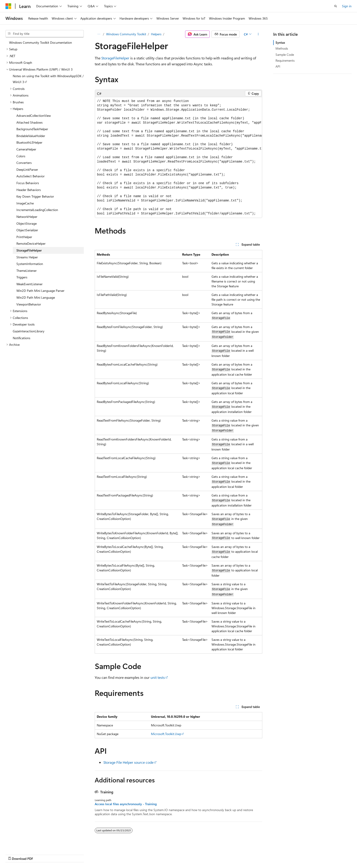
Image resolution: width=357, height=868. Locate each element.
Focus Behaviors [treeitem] (28, 183)
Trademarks (310, 854)
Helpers (156, 34)
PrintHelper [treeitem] (24, 237)
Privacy (264, 854)
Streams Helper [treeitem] (27, 257)
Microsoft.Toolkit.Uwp (166, 734)
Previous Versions (206, 854)
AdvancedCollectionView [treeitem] (34, 116)
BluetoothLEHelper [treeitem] (29, 142)
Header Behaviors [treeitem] (29, 190)
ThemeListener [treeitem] (27, 271)
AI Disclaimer (180, 854)
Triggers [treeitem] (22, 277)
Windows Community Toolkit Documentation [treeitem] (41, 42)
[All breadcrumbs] (99, 34)
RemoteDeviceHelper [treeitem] (31, 243)
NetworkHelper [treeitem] (27, 217)
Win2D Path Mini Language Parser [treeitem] (40, 291)
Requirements (285, 60)
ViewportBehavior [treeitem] (29, 304)
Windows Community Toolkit (126, 34)
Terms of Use (287, 854)
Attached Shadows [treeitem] (29, 122)
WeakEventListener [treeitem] (29, 284)
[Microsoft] (8, 6)
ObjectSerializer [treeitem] (27, 230)
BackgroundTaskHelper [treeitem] (32, 129)
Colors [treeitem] (21, 156)
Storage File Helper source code (128, 762)
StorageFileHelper (115, 58)
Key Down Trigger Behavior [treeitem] (35, 196)
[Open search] (336, 6)
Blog (227, 854)
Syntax (280, 42)
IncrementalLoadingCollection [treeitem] (37, 210)
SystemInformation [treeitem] (30, 264)
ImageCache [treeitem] (25, 203)
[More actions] (258, 34)
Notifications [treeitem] (22, 338)
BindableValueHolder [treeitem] (31, 136)
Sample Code (285, 55)
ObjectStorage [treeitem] (27, 223)
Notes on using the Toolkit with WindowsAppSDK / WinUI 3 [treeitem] (48, 79)
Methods (282, 48)
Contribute (246, 854)
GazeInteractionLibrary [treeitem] (29, 331)
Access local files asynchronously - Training (126, 804)
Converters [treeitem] (24, 163)
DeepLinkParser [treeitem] (27, 169)
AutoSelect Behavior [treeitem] (31, 176)
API (278, 66)
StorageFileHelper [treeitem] (29, 250)
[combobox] (45, 34)
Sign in (347, 6)
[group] (178, 157)
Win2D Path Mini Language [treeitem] (36, 297)
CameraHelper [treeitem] (26, 149)
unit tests (158, 677)
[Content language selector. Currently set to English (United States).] (26, 854)
